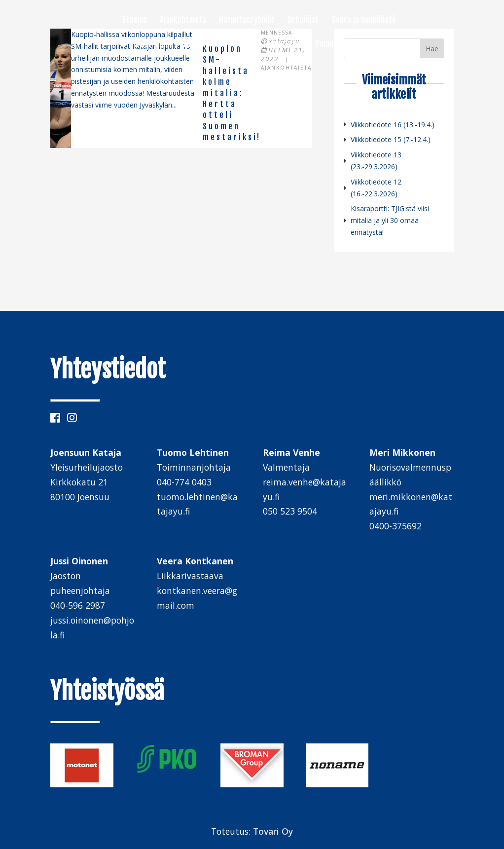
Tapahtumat (203, 44)
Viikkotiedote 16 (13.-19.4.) (393, 125)
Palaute (328, 44)
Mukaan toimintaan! (269, 44)
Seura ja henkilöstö (364, 21)
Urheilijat (303, 21)
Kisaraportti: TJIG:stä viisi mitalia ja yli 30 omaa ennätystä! (390, 220)
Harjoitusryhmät (247, 21)
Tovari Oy (273, 831)
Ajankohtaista (183, 21)
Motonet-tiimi (146, 44)
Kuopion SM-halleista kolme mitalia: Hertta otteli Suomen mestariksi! (232, 93)
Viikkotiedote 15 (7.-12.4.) (391, 139)
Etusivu (135, 21)
